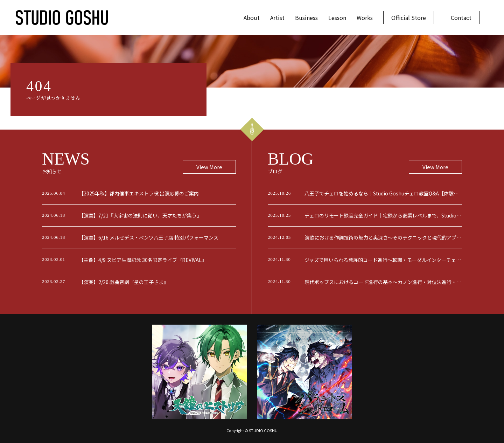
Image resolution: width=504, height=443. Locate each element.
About (252, 18)
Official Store (409, 18)
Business (306, 18)
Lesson (337, 18)
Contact (461, 18)
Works (365, 18)
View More (209, 167)
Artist (277, 18)
